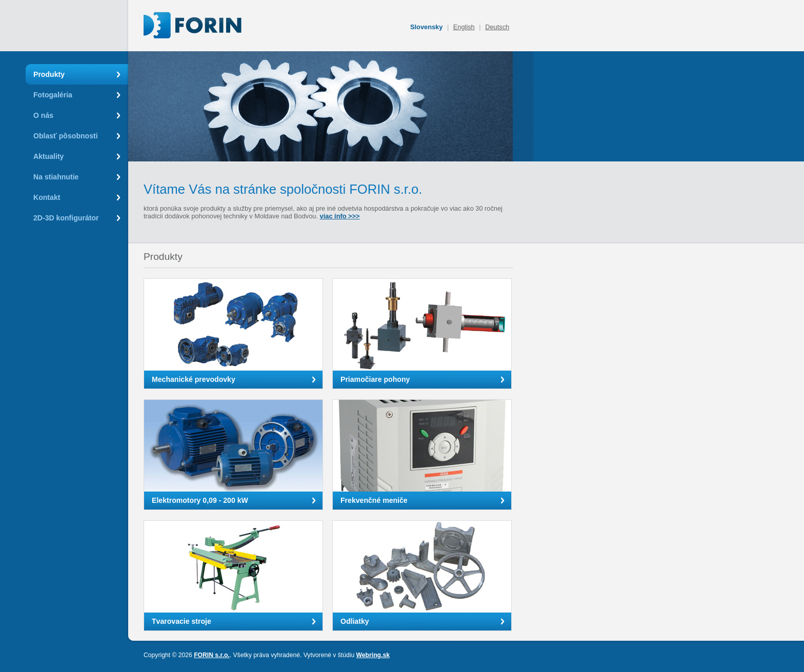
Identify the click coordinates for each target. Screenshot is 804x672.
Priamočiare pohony (375, 379)
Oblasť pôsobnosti (66, 136)
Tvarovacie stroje (182, 621)
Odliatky (355, 621)
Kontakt (47, 197)
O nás (43, 115)
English (464, 27)
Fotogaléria (53, 95)
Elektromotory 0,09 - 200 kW (200, 500)
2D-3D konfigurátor (66, 218)
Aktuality (48, 156)
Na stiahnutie (56, 177)
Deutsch (497, 27)
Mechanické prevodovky (194, 379)
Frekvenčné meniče (374, 500)
